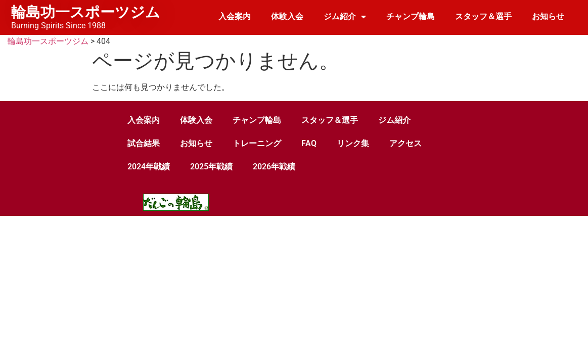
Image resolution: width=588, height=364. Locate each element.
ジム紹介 (345, 17)
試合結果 (144, 143)
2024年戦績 (149, 167)
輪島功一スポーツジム (86, 12)
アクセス (405, 143)
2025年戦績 (211, 167)
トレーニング (257, 143)
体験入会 (287, 16)
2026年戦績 (274, 167)
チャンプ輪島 (411, 16)
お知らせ (548, 16)
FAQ (309, 143)
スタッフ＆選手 (483, 16)
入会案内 (235, 16)
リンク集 (353, 143)
